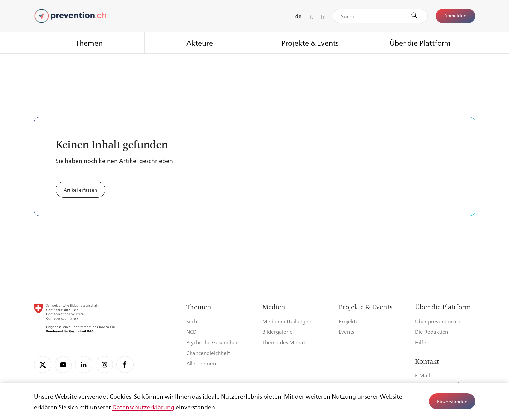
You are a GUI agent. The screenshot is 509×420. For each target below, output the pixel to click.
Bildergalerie (277, 331)
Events (346, 331)
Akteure (200, 42)
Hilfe (421, 342)
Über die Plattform (420, 42)
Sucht (193, 321)
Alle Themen (201, 363)
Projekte (349, 321)
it (311, 16)
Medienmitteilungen (287, 321)
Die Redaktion (432, 331)
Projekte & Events (310, 42)
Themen (89, 42)
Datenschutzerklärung (143, 407)
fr (323, 16)
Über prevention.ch (438, 321)
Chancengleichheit (208, 353)
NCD (191, 331)
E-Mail (422, 375)
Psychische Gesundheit (213, 342)
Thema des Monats (285, 342)
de (298, 16)
